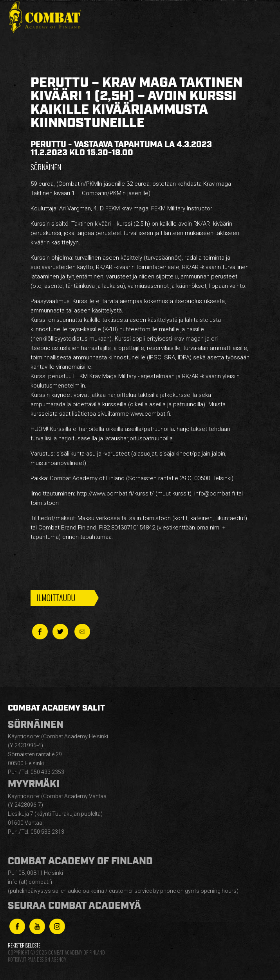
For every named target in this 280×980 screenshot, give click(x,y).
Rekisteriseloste (24, 945)
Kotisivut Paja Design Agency (37, 959)
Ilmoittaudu (56, 598)
